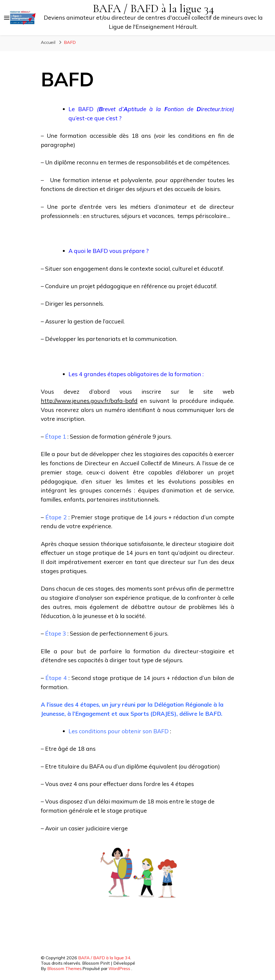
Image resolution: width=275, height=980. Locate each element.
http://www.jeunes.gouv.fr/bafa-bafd (89, 401)
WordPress (119, 968)
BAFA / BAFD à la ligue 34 (153, 8)
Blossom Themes (64, 968)
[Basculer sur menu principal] (7, 18)
